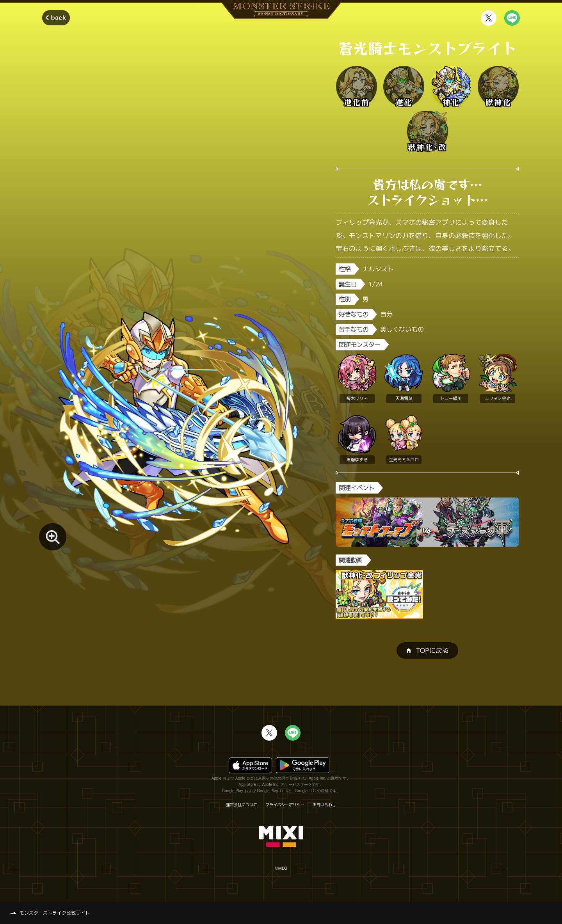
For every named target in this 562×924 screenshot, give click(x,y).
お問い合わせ (324, 805)
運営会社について (242, 805)
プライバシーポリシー (285, 805)
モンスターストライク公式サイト (55, 913)
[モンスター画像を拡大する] (53, 537)
